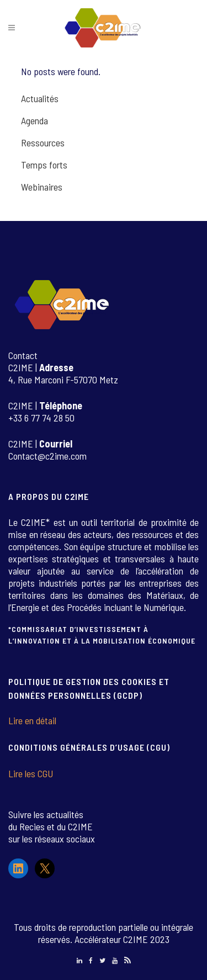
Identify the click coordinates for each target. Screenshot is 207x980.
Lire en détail (32, 720)
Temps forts (44, 165)
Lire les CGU (31, 773)
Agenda (34, 120)
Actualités (40, 98)
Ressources (43, 143)
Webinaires (42, 187)
